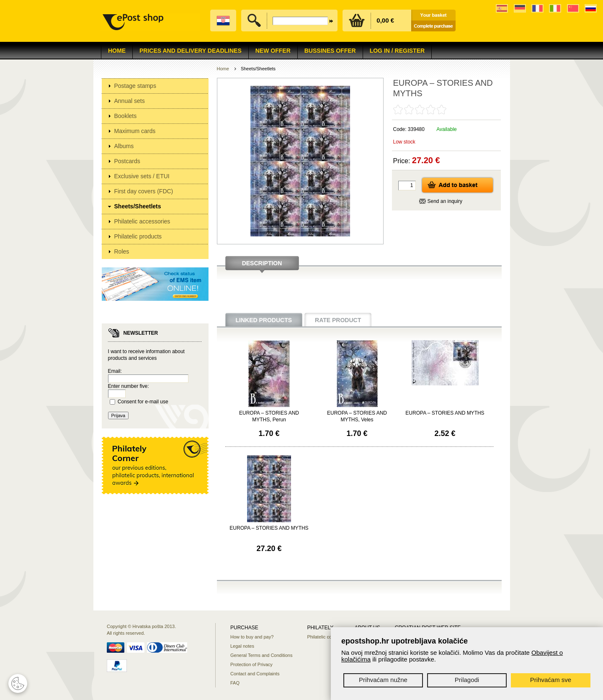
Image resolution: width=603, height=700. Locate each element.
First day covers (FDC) (144, 191)
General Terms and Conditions (261, 655)
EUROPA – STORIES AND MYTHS (445, 413)
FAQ (235, 683)
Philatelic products (138, 236)
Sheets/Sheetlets (138, 206)
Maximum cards (135, 131)
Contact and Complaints (255, 674)
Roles (122, 251)
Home (117, 51)
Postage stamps (135, 86)
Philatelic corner (323, 637)
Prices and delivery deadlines (191, 51)
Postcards (127, 161)
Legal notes (242, 646)
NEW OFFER (273, 51)
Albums (124, 146)
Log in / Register (397, 51)
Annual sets (130, 101)
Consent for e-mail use (143, 402)
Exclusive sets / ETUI (142, 176)
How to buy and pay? (252, 637)
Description (262, 263)
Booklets (126, 116)
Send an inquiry (445, 201)
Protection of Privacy (251, 664)
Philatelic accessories (142, 221)
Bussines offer (330, 51)
